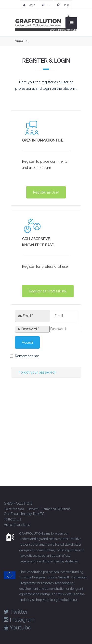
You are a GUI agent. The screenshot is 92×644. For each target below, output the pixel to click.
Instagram (20, 620)
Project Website (14, 509)
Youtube (17, 627)
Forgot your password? (37, 372)
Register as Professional (48, 291)
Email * (26, 316)
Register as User (46, 192)
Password (30, 329)
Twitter (16, 612)
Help (63, 5)
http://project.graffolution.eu (56, 600)
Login (29, 5)
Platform (33, 509)
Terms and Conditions (56, 509)
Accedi (27, 342)
